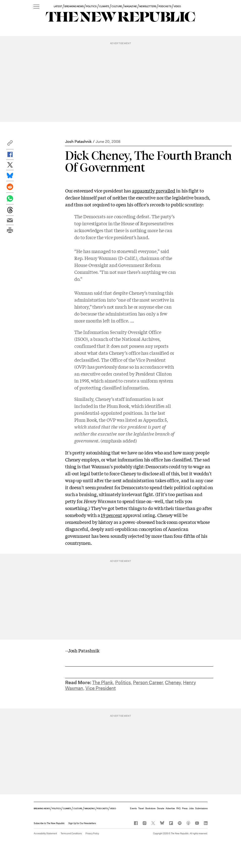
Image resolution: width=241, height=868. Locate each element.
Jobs (191, 808)
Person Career (148, 683)
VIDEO (177, 6)
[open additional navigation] (36, 7)
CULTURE (117, 6)
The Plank (103, 683)
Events (133, 808)
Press (185, 808)
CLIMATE (104, 6)
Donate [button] (161, 808)
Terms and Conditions (71, 834)
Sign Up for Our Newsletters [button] (82, 823)
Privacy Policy (92, 834)
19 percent (111, 515)
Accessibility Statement (45, 834)
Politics (123, 683)
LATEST (58, 6)
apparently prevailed (154, 191)
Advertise (170, 808)
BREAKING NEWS (74, 6)
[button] (10, 144)
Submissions (201, 808)
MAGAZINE (131, 6)
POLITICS (91, 6)
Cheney (173, 683)
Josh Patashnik (78, 142)
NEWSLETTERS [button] (148, 6)
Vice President (101, 688)
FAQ (178, 808)
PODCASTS (165, 6)
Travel (141, 808)
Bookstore (150, 808)
